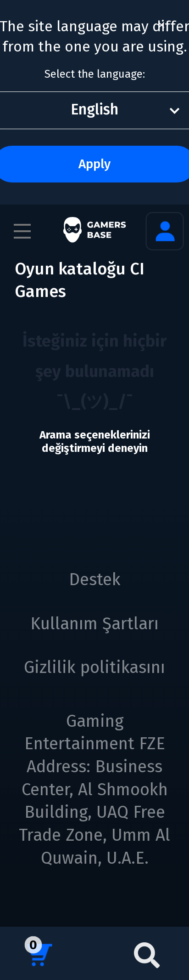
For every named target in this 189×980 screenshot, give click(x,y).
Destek (95, 580)
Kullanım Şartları (94, 624)
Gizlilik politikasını (94, 667)
